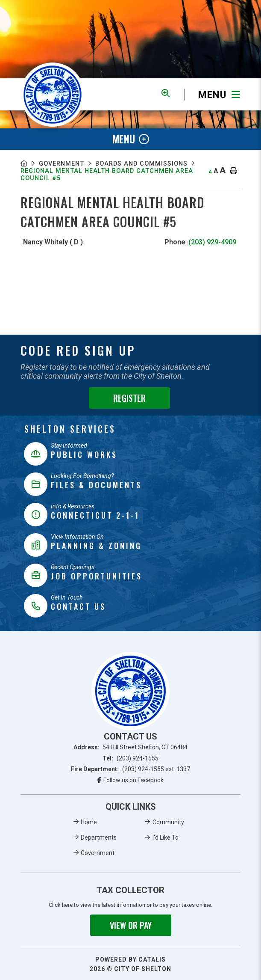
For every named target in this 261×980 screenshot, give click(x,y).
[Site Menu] (130, 139)
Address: (131, 747)
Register (129, 398)
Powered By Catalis (130, 959)
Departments (99, 837)
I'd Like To (166, 837)
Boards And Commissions (70, 172)
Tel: (130, 758)
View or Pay (131, 925)
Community (168, 822)
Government (65, 164)
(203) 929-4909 (212, 253)
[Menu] (212, 94)
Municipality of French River (53, 95)
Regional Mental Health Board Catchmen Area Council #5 (113, 184)
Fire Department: (130, 769)
